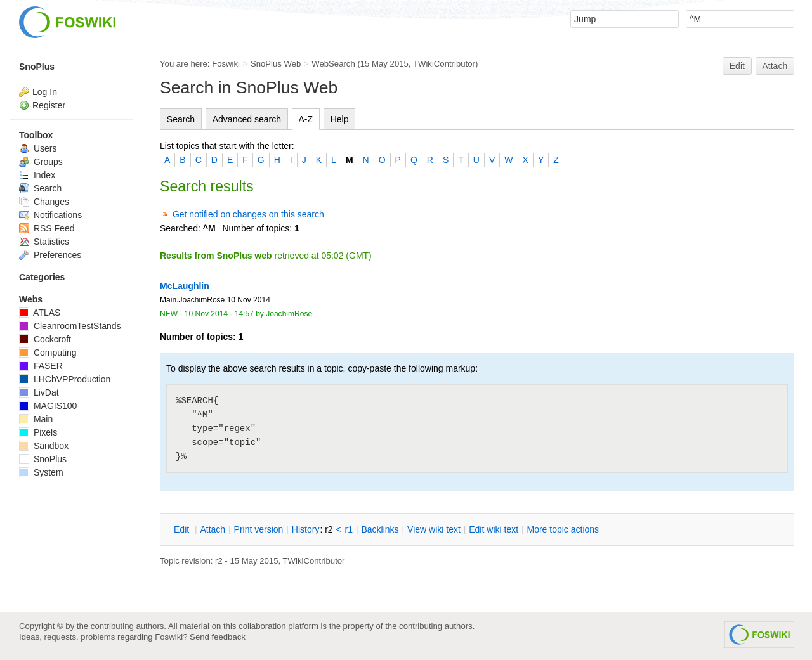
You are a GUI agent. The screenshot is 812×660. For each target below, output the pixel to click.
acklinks (380, 529)
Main (36, 419)
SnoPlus (37, 67)
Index (37, 175)
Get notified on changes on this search (248, 214)
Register (49, 105)
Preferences (50, 255)
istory (306, 529)
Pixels (38, 432)
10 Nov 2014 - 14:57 (219, 314)
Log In (45, 92)
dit (183, 529)
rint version (259, 529)
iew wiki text (434, 529)
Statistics (44, 242)
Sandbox (44, 446)
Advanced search (247, 119)
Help (340, 119)
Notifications (50, 215)
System (41, 472)
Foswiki (226, 64)
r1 (349, 529)
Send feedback (218, 637)
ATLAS (40, 313)
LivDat (39, 392)
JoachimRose (289, 314)
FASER (41, 366)
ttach (213, 529)
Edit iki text (494, 529)
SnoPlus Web (276, 64)
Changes (44, 202)
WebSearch (333, 64)
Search (181, 119)
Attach (775, 66)
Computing (48, 353)
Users (38, 148)
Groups (41, 162)
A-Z (306, 119)
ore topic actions (563, 529)
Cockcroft (45, 339)
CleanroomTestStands (70, 326)
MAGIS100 (48, 406)
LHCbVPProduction (65, 379)
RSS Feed (47, 228)
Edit (737, 66)
